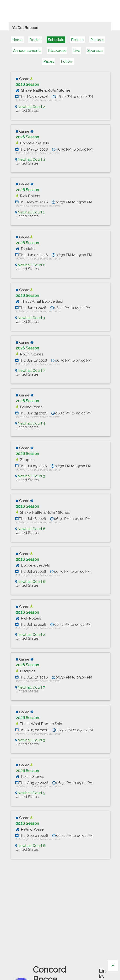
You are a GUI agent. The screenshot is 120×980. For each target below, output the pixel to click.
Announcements (27, 51)
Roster (35, 40)
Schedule (56, 40)
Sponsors (95, 51)
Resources (57, 51)
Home (17, 40)
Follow (67, 61)
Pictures (97, 40)
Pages (49, 61)
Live (77, 51)
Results (77, 40)
